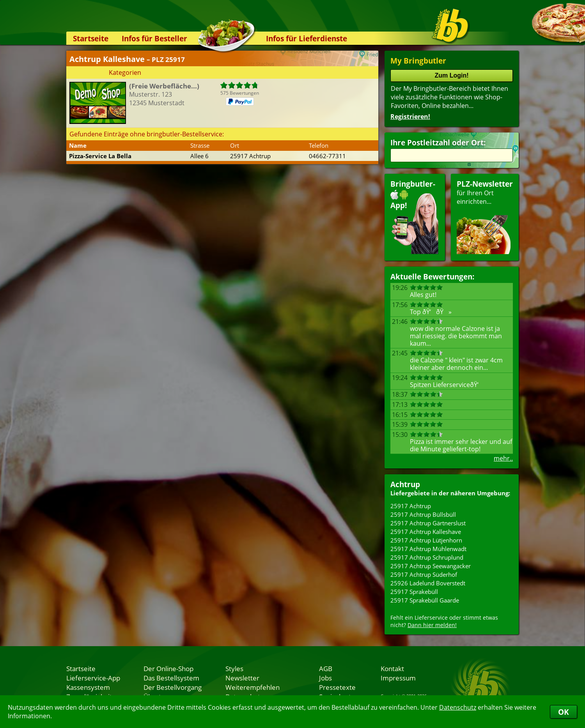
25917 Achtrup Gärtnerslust (428, 523)
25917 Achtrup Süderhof (424, 574)
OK (564, 712)
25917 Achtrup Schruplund (427, 557)
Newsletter (242, 678)
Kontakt (392, 668)
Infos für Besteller (154, 38)
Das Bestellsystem (171, 678)
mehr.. (503, 458)
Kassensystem (88, 687)
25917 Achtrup (411, 506)
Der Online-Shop (168, 668)
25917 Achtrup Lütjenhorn (426, 540)
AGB (326, 668)
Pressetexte (337, 687)
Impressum (398, 678)
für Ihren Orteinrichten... (485, 216)
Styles (234, 668)
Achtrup (405, 484)
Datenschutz (458, 707)
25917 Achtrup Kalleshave (426, 532)
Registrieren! (410, 117)
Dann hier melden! (432, 625)
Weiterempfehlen (253, 687)
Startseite (91, 38)
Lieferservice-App (93, 678)
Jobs (325, 678)
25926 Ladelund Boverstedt (428, 583)
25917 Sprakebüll (414, 592)
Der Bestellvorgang (173, 687)
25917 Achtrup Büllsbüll (423, 514)
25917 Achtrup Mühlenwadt (428, 549)
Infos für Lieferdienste (307, 38)
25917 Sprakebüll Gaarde (425, 600)
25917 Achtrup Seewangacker (431, 566)
